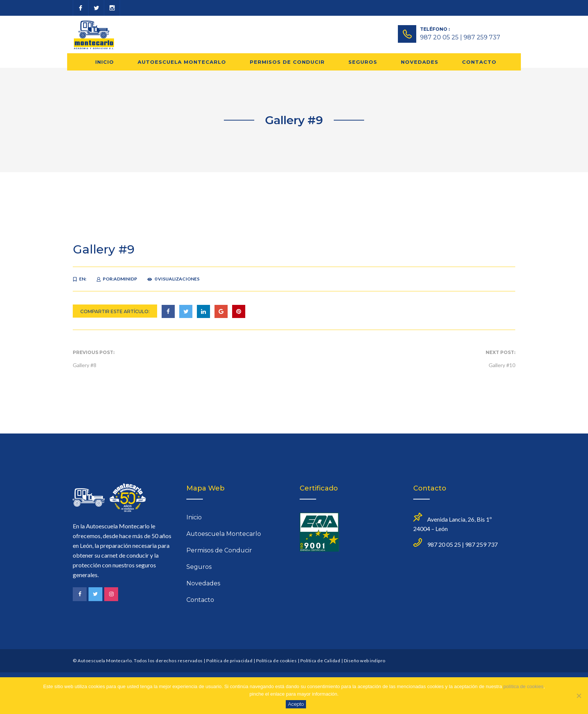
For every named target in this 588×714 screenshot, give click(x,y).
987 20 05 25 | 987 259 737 (460, 37)
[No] (579, 696)
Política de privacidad (229, 661)
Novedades (420, 62)
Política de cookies (277, 661)
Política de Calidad (320, 661)
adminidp (125, 279)
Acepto (296, 704)
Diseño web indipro (365, 661)
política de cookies (523, 686)
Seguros (363, 62)
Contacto (479, 62)
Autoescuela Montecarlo (182, 62)
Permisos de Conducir (287, 62)
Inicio (105, 62)
